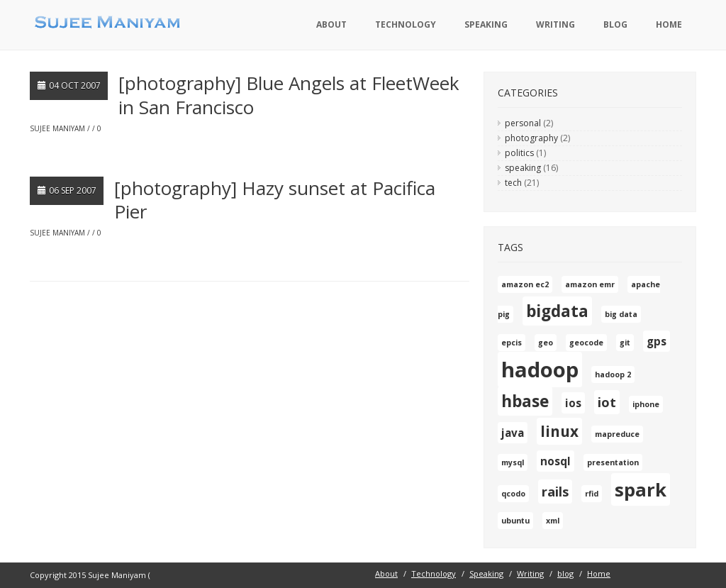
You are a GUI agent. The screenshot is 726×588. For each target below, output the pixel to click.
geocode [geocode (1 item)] (586, 343)
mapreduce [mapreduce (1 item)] (617, 434)
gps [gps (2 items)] (657, 341)
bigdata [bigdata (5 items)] (557, 311)
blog (615, 24)
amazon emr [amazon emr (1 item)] (590, 284)
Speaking (486, 24)
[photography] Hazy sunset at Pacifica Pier (275, 200)
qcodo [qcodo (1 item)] (513, 494)
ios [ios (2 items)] (573, 403)
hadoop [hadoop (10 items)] (540, 370)
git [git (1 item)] (625, 343)
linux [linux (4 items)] (559, 431)
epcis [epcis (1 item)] (512, 343)
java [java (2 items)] (513, 433)
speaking (523, 168)
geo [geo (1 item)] (546, 343)
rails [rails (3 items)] (555, 492)
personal (523, 123)
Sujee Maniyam (57, 128)
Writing (555, 24)
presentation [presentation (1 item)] (613, 462)
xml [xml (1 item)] (553, 521)
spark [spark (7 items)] (641, 489)
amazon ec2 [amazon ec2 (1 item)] (525, 284)
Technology (406, 24)
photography (531, 138)
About (331, 24)
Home (669, 24)
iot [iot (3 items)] (607, 402)
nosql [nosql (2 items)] (555, 461)
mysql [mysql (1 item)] (513, 462)
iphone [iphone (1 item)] (646, 404)
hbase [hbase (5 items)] (525, 401)
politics (519, 153)
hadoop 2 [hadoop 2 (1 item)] (613, 375)
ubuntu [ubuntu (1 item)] (515, 521)
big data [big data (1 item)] (621, 314)
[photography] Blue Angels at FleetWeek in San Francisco (289, 95)
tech (513, 183)
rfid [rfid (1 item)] (592, 494)
